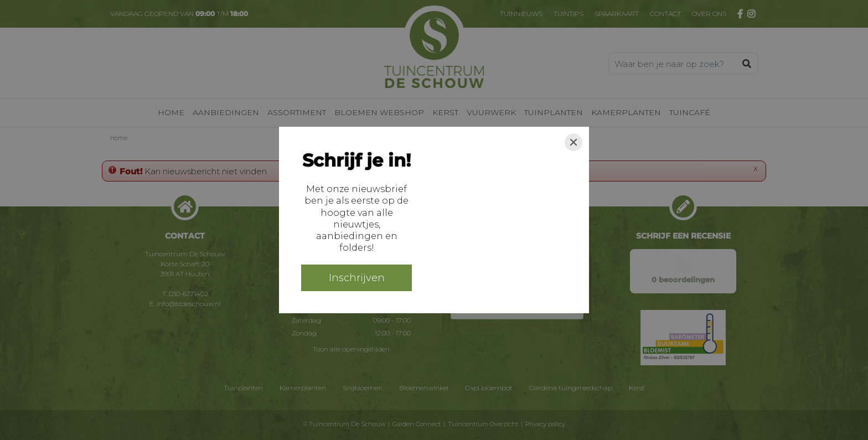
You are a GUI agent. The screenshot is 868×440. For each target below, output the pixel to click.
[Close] (573, 142)
